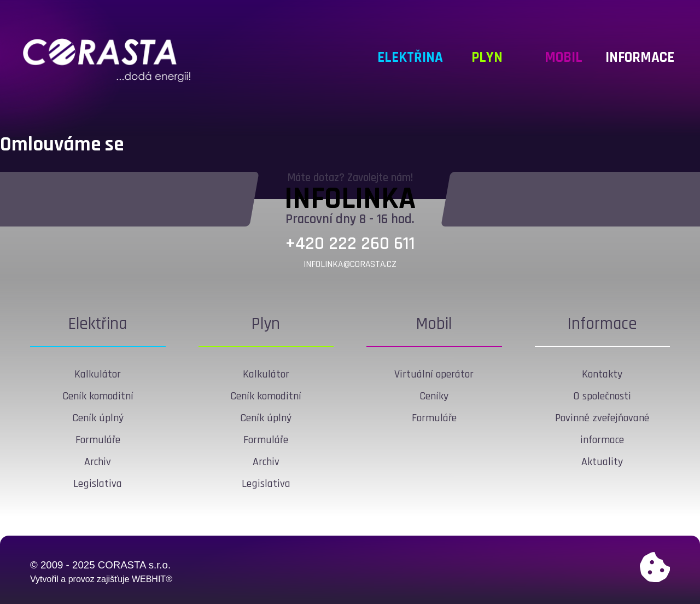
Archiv (98, 462)
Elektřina (98, 324)
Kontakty (602, 374)
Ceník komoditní (98, 396)
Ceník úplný (98, 418)
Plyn (266, 324)
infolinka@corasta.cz (350, 264)
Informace (602, 324)
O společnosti (602, 396)
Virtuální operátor (434, 374)
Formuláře (98, 440)
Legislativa (98, 484)
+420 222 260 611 (350, 244)
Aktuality (602, 462)
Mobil (434, 324)
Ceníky (434, 396)
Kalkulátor (98, 374)
